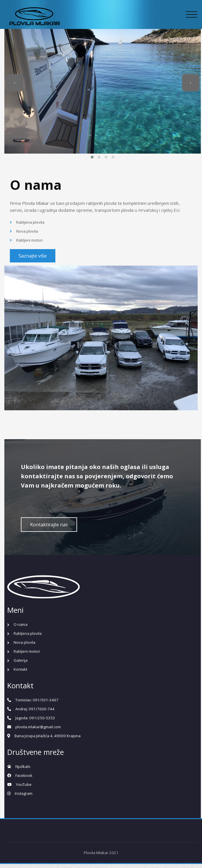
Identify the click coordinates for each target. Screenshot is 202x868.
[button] (91, 164)
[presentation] (10, 90)
